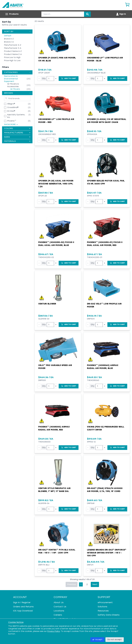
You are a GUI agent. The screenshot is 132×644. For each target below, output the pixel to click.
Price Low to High (12, 57)
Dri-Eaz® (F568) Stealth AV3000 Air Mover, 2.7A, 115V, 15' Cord (105, 490)
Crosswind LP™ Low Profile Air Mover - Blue (105, 59)
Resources (103, 611)
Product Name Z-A (13, 54)
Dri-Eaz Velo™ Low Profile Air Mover (104, 305)
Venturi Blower (47, 304)
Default (8, 36)
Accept (97, 640)
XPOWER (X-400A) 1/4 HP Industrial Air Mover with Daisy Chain (107, 121)
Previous (72, 584)
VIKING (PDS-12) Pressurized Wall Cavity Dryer (106, 428)
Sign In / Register (22, 602)
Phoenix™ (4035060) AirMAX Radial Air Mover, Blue (103, 367)
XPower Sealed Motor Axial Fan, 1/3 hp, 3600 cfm (106, 182)
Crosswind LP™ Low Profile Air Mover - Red (56, 121)
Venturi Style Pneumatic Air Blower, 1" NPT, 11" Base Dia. (54, 490)
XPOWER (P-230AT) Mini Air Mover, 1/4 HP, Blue (57, 59)
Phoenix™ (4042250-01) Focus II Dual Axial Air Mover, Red (105, 244)
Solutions (102, 607)
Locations (59, 611)
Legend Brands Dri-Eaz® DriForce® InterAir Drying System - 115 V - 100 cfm (107, 553)
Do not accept (115, 640)
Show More (11, 124)
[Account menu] (121, 14)
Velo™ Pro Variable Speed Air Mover (55, 367)
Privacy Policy (54, 631)
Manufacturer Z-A (13, 48)
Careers (58, 615)
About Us (59, 602)
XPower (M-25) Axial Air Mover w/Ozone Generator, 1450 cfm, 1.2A (56, 184)
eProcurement (105, 602)
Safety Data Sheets (109, 615)
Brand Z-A (9, 42)
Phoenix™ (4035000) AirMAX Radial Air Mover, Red (54, 428)
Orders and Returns (23, 607)
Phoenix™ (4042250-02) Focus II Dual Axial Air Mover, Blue (56, 244)
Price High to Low (12, 61)
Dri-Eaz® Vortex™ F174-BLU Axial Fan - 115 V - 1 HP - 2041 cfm (57, 551)
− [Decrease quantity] (39, 78)
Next (95, 584)
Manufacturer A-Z (13, 45)
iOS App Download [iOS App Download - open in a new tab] (23, 611)
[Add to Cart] (69, 79)
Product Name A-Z (13, 51)
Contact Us (60, 607)
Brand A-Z (9, 39)
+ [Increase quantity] (56, 78)
